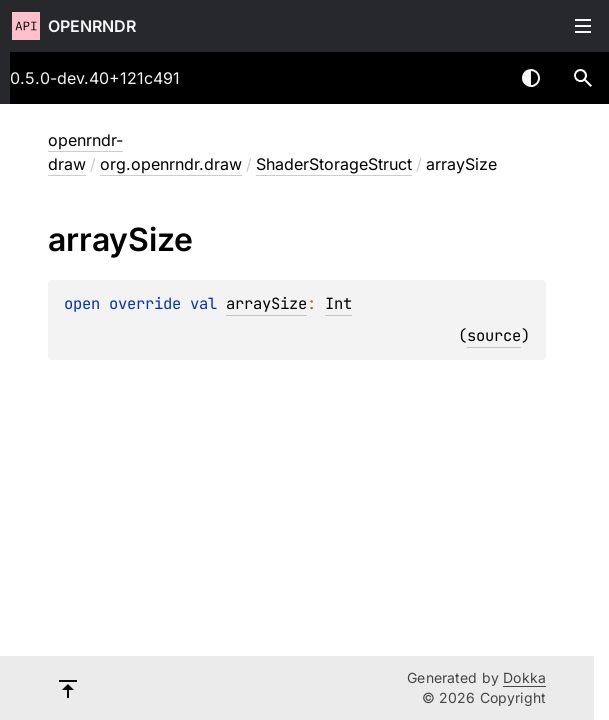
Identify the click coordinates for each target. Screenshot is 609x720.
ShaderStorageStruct (334, 164)
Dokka (524, 677)
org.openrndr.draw (171, 164)
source (494, 335)
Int (338, 303)
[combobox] (479, 78)
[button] (583, 78)
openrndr (92, 26)
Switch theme (531, 78)
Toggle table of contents (583, 26)
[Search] (583, 78)
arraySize (266, 303)
